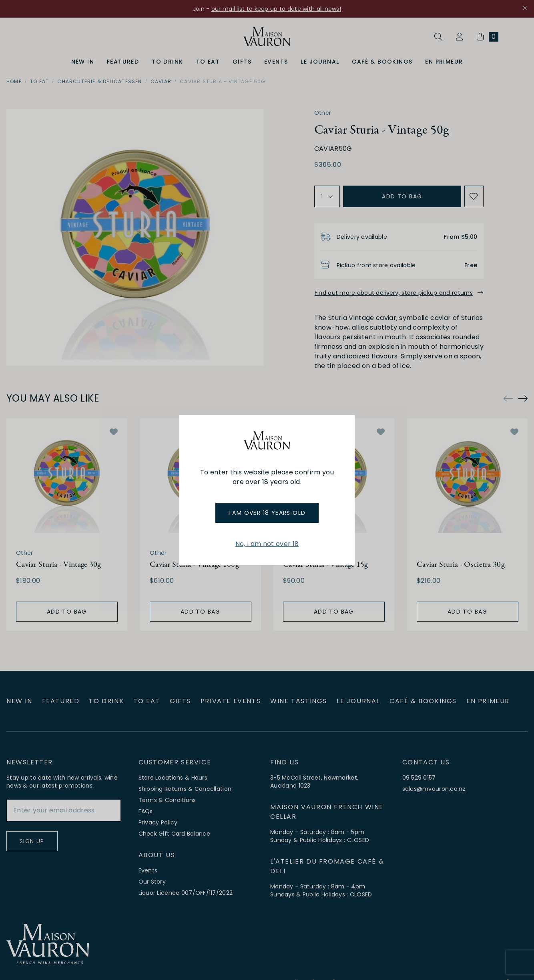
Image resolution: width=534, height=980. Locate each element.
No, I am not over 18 (267, 544)
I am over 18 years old (267, 513)
